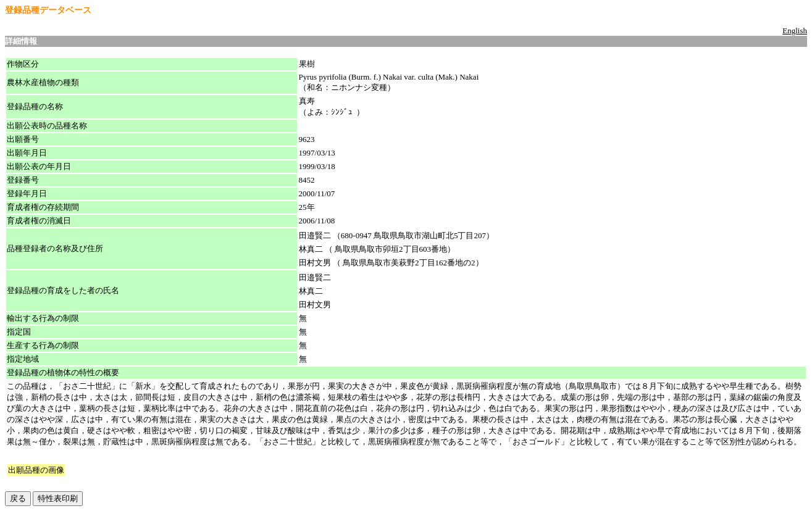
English (795, 31)
